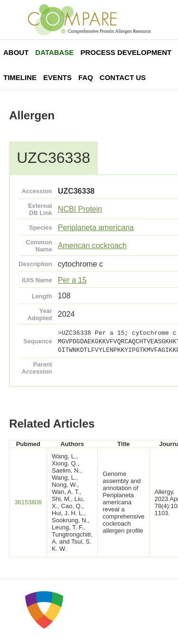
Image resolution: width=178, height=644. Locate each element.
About (16, 52)
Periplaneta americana (96, 228)
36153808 (28, 502)
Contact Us (123, 77)
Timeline (20, 77)
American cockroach (92, 246)
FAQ (86, 77)
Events (57, 77)
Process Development (126, 52)
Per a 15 (72, 280)
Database (54, 52)
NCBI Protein (80, 209)
